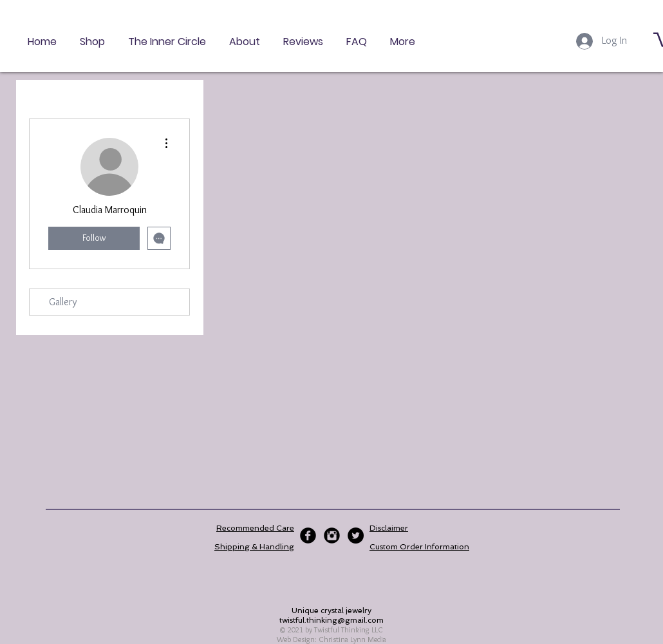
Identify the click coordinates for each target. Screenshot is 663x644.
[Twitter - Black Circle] (356, 535)
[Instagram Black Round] (332, 535)
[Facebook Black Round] (308, 535)
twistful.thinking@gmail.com (331, 620)
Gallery (63, 302)
